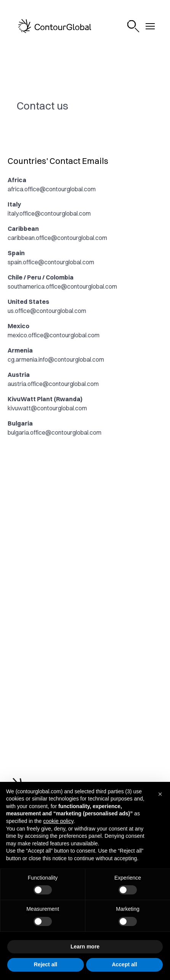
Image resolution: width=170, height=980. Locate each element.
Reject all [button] (46, 964)
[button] (160, 794)
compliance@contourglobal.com (51, 540)
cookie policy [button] (58, 821)
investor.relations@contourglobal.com (58, 603)
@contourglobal (66, 673)
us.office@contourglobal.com (47, 311)
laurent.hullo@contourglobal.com (51, 618)
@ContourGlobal (67, 714)
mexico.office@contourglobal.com (54, 335)
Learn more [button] (85, 947)
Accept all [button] (124, 964)
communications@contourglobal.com (58, 478)
